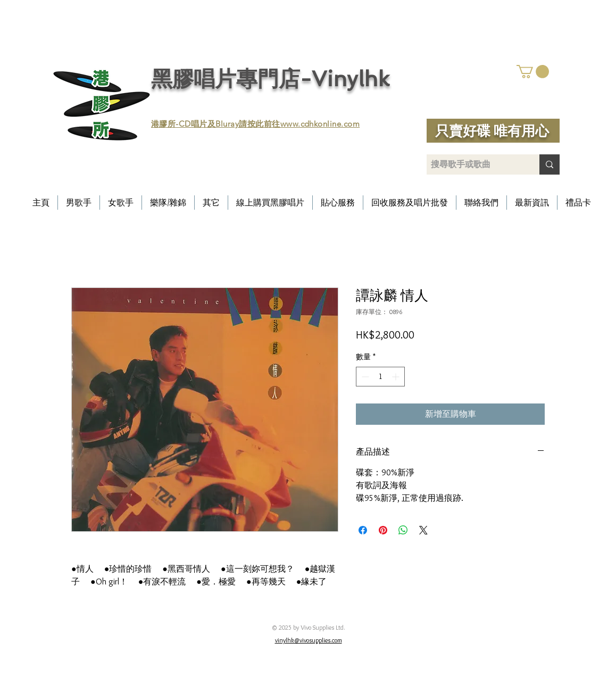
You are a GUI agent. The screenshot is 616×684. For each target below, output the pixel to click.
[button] (533, 72)
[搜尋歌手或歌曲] (474, 164)
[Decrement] (364, 377)
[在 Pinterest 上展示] (383, 530)
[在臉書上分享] (363, 530)
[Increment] (397, 377)
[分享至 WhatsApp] (403, 530)
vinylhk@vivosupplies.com (309, 640)
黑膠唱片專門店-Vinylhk (270, 79)
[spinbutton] (380, 377)
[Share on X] (423, 530)
